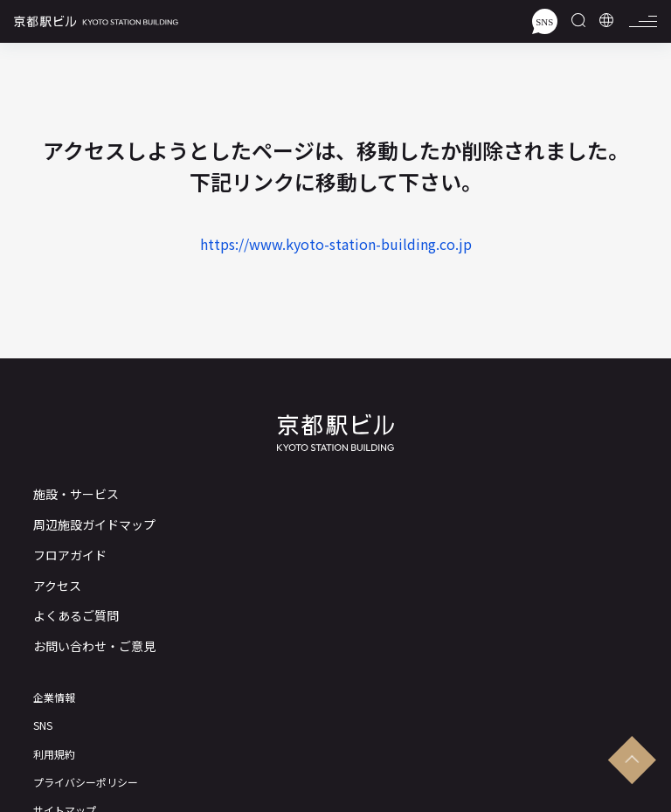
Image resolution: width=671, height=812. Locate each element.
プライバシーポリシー (86, 782)
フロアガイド (70, 555)
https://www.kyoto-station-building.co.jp (336, 244)
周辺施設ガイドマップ (94, 525)
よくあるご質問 (76, 616)
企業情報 (54, 697)
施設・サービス (76, 494)
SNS (43, 725)
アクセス (57, 586)
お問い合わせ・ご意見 (94, 646)
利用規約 (54, 754)
